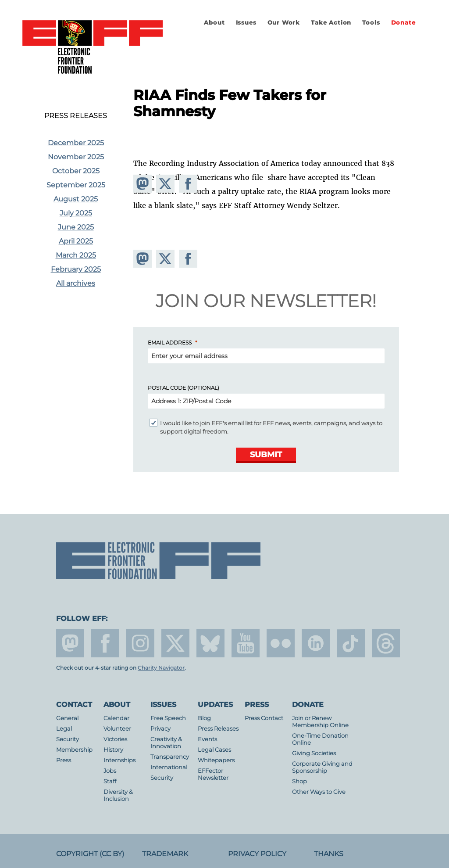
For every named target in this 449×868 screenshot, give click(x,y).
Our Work (284, 23)
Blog (204, 718)
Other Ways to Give (319, 792)
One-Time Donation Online (320, 739)
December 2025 (76, 143)
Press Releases (76, 116)
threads (386, 643)
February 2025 (76, 269)
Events (207, 739)
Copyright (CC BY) (90, 854)
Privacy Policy (257, 854)
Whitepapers (216, 760)
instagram (140, 643)
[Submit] (266, 455)
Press (64, 760)
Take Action (331, 23)
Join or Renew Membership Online (320, 722)
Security (68, 739)
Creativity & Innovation (166, 743)
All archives (76, 283)
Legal (64, 729)
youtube (246, 643)
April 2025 (76, 241)
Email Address (170, 343)
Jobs (110, 771)
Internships (119, 760)
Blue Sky (210, 643)
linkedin (316, 643)
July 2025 (76, 213)
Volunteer (117, 729)
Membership (74, 750)
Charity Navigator (161, 668)
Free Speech (168, 718)
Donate (403, 23)
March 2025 (76, 255)
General (67, 718)
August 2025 (76, 199)
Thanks (329, 854)
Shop (299, 781)
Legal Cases (214, 750)
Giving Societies (314, 753)
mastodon (70, 643)
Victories (115, 739)
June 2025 (76, 227)
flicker (281, 643)
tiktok (351, 643)
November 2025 (76, 157)
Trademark (165, 854)
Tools (371, 23)
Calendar (116, 718)
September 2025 (76, 185)
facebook (105, 643)
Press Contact (264, 718)
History (113, 750)
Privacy (160, 729)
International (169, 767)
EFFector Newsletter (213, 774)
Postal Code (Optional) (184, 388)
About (214, 23)
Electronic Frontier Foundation (93, 47)
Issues (246, 23)
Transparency (170, 757)
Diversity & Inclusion (118, 795)
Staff (110, 781)
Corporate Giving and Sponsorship (322, 767)
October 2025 (76, 171)
